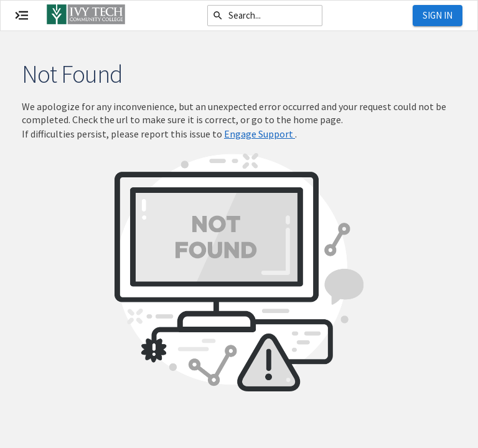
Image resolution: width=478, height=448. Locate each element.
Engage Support (260, 134)
